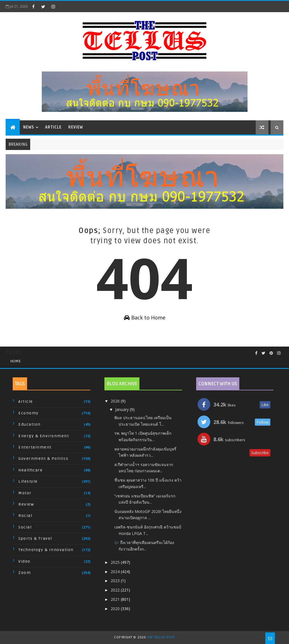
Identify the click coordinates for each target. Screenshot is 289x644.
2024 (116, 572)
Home (16, 361)
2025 (116, 562)
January (122, 409)
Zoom (25, 573)
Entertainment (35, 447)
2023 (116, 581)
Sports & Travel (35, 539)
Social (25, 527)
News (29, 127)
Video (24, 561)
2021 (116, 599)
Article (53, 127)
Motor (25, 493)
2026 (116, 401)
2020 (116, 609)
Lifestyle (28, 481)
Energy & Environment (44, 436)
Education (29, 424)
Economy (29, 413)
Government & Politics (43, 459)
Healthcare (30, 470)
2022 (116, 590)
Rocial (25, 516)
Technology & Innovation (46, 550)
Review (76, 127)
